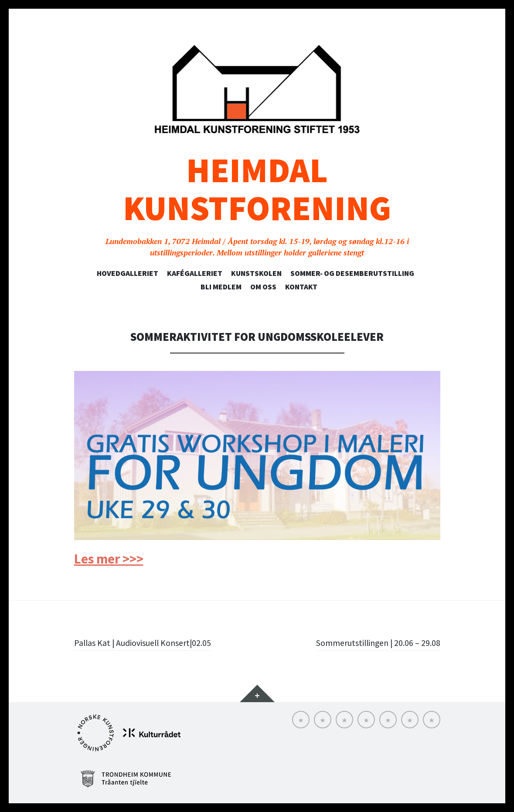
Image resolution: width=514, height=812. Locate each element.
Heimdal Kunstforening (257, 189)
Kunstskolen (256, 273)
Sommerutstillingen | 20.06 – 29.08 (371, 642)
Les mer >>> (109, 559)
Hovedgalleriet (128, 273)
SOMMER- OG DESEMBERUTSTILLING (352, 273)
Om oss (263, 287)
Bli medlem (221, 287)
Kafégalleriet (195, 273)
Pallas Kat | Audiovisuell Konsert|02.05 (151, 642)
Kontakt (301, 287)
